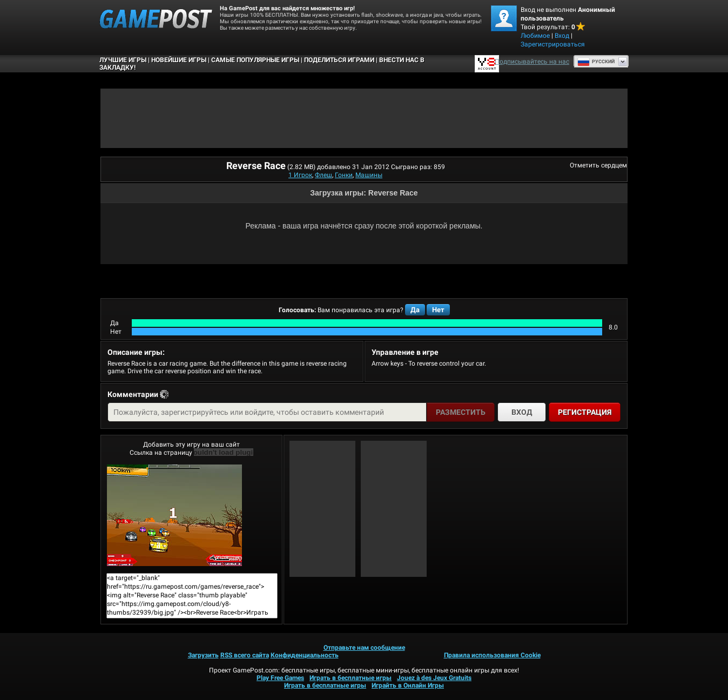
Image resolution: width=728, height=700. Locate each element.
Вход (562, 36)
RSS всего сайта (245, 655)
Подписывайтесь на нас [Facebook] (532, 62)
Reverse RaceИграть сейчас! (174, 515)
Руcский (596, 62)
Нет (438, 310)
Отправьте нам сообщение (364, 648)
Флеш (323, 175)
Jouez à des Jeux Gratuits (434, 678)
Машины (369, 175)
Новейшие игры (179, 60)
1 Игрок (300, 175)
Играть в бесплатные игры (350, 678)
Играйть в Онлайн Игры (408, 685)
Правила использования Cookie (492, 655)
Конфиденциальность (305, 655)
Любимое (535, 36)
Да (415, 310)
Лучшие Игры (123, 60)
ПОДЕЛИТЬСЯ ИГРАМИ (339, 60)
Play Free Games (280, 678)
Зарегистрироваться (553, 44)
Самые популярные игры (255, 60)
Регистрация (585, 412)
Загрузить (203, 655)
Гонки (344, 175)
